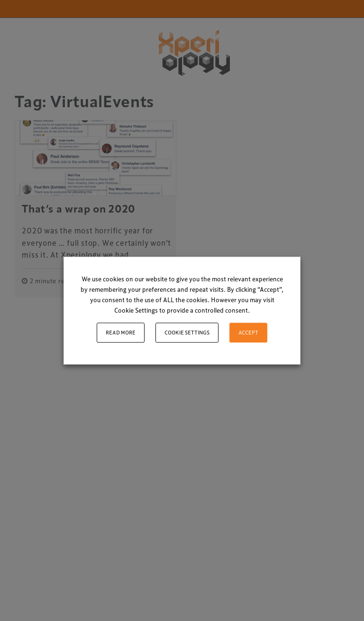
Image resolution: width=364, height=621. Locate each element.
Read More (121, 332)
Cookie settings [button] (187, 332)
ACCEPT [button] (248, 332)
